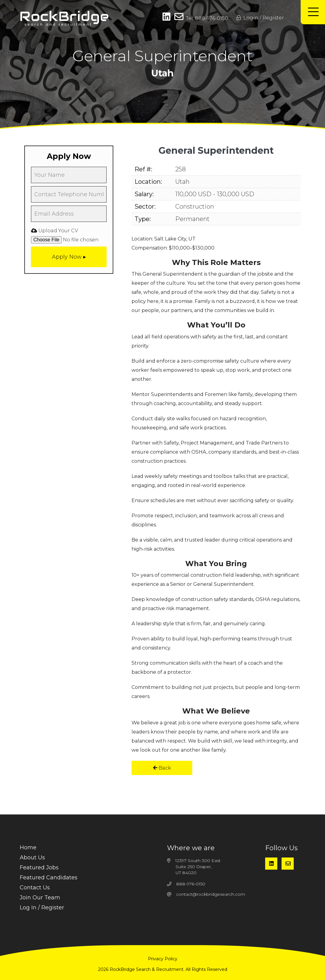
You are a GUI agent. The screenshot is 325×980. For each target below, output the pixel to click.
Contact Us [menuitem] (35, 888)
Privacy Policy (163, 959)
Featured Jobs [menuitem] (39, 868)
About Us (32, 857)
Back (162, 768)
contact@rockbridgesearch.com (211, 894)
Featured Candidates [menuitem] (49, 878)
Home (28, 847)
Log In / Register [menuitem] (42, 908)
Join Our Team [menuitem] (40, 898)
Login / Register (260, 18)
